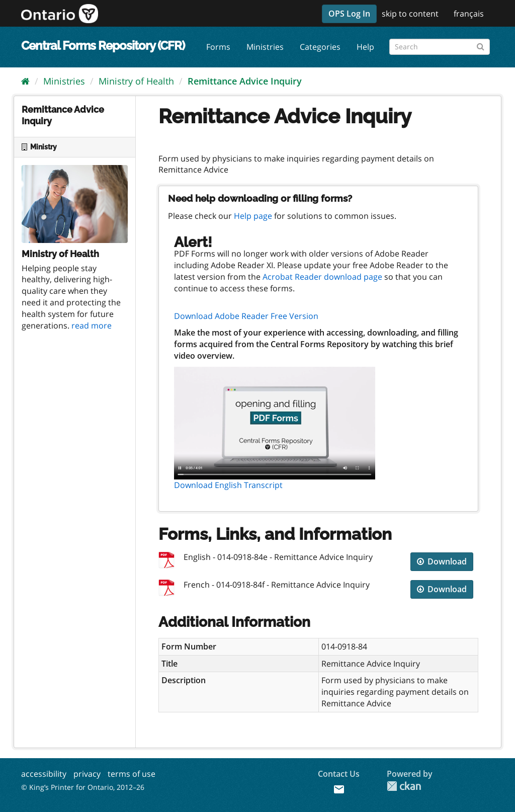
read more (92, 326)
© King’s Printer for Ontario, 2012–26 (83, 787)
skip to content (410, 14)
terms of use (132, 774)
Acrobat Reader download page (322, 277)
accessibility (44, 774)
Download (442, 561)
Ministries (265, 47)
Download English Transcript (228, 485)
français (469, 14)
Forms (218, 47)
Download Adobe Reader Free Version (246, 316)
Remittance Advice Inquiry (245, 81)
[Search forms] (440, 47)
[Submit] (481, 45)
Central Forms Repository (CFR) (103, 46)
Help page (253, 216)
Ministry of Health (136, 81)
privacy (87, 774)
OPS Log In (349, 14)
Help (365, 47)
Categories (320, 47)
